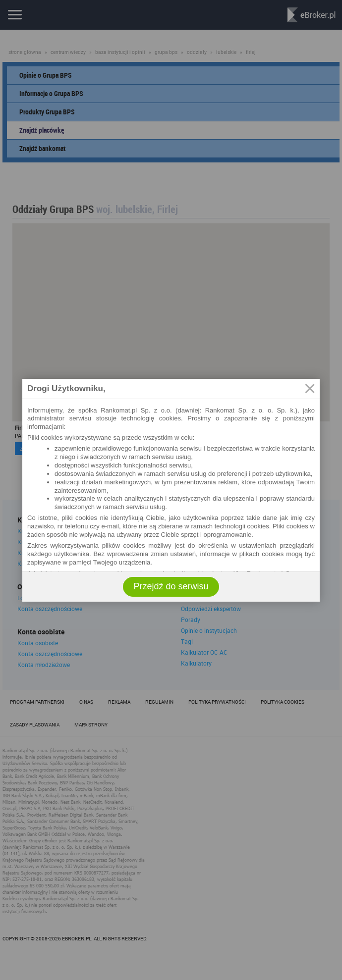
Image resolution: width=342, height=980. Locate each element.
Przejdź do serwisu (171, 586)
